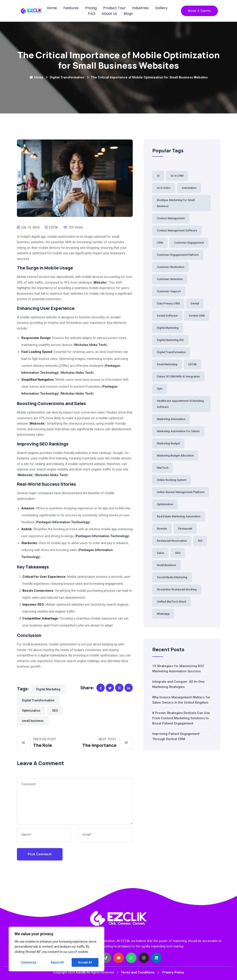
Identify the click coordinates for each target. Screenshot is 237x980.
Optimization (31, 711)
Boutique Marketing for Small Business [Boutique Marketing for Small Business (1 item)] (176, 203)
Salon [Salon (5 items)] (160, 553)
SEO (55, 711)
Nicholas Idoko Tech (90, 345)
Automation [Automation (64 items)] (189, 188)
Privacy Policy (173, 972)
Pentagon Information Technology (63, 522)
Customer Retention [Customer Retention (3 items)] (170, 279)
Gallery (161, 8)
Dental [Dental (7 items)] (195, 303)
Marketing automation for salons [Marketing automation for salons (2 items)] (178, 431)
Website (100, 282)
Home (52, 8)
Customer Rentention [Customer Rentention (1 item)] (171, 267)
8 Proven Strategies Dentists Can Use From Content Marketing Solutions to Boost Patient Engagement (181, 718)
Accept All (85, 962)
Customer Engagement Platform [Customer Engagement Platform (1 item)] (178, 255)
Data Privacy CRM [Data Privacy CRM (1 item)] (168, 303)
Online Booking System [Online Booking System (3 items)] (172, 480)
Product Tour (114, 8)
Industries (140, 8)
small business (33, 721)
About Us (109, 14)
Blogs (128, 14)
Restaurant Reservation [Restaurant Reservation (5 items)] (172, 541)
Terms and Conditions (138, 972)
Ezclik (81, 972)
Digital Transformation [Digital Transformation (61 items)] (171, 352)
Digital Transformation (67, 77)
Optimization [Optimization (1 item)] (165, 504)
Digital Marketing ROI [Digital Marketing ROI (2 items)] (170, 340)
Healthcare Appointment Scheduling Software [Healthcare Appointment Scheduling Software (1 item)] (180, 404)
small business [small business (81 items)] (167, 565)
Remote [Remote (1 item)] (162, 529)
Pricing (91, 8)
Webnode (37, 424)
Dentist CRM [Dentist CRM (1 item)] (197, 316)
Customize (29, 962)
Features (71, 8)
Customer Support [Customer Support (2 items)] (169, 291)
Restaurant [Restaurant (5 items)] (185, 529)
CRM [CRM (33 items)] (160, 243)
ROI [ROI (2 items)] (200, 541)
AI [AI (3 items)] (158, 176)
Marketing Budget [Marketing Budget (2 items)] (168, 443)
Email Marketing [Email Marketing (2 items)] (167, 364)
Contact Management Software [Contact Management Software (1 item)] (177, 230)
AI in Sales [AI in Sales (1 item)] (164, 188)
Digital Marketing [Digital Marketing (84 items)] (168, 328)
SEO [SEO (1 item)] (178, 553)
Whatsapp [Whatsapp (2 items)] (163, 614)
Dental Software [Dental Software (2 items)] (167, 316)
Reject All (57, 962)
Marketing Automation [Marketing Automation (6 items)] (171, 419)
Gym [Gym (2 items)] (160, 389)
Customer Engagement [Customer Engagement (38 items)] (189, 243)
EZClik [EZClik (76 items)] (192, 364)
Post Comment (40, 854)
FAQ (92, 14)
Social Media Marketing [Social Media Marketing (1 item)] (172, 577)
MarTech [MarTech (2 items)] (163, 468)
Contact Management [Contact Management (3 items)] (171, 218)
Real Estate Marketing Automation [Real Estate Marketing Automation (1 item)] (179, 516)
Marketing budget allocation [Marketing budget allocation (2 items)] (175, 456)
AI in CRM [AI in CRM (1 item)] (177, 176)
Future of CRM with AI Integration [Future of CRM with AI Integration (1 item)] (178, 376)
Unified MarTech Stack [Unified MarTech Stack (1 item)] (172, 602)
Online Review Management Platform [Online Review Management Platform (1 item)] (181, 492)
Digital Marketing (48, 689)
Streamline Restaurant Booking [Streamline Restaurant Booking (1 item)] (177, 589)
